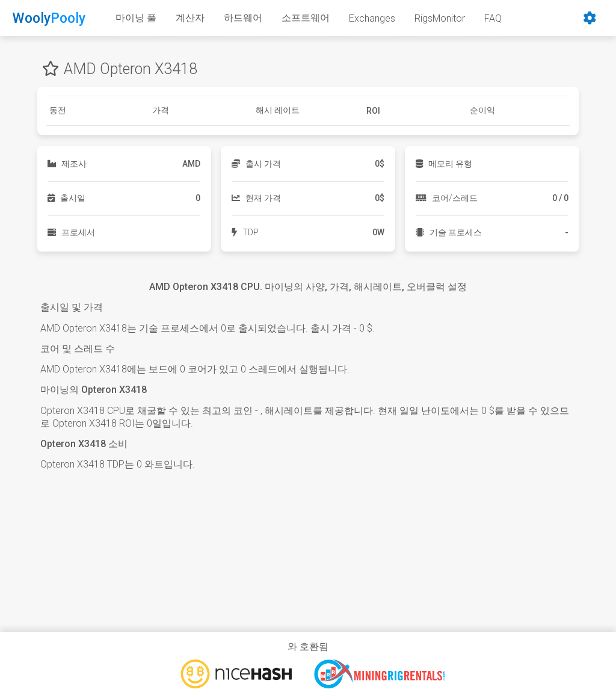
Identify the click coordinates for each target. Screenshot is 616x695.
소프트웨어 (306, 18)
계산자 (190, 18)
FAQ (493, 18)
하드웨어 (243, 18)
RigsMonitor (440, 18)
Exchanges (372, 18)
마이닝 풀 (136, 18)
